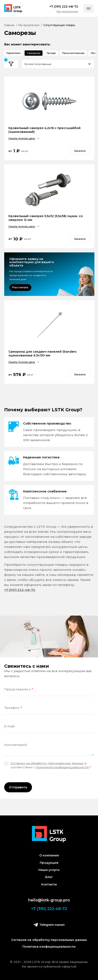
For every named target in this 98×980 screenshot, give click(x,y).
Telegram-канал (49, 925)
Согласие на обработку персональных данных (49, 940)
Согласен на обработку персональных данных (47, 763)
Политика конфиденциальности (49, 947)
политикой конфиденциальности (62, 767)
